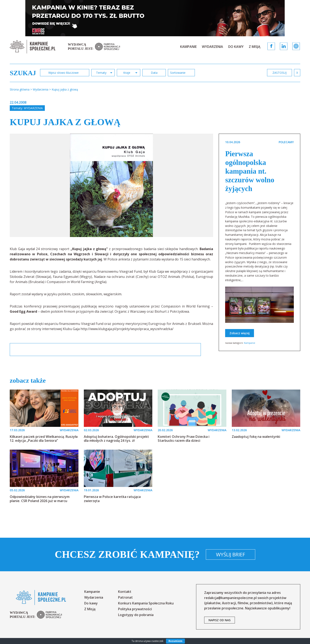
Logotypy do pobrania (136, 615)
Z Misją (255, 47)
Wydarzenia (212, 47)
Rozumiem (175, 641)
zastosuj (279, 73)
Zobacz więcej (240, 333)
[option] (111, 185)
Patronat (125, 597)
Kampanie (188, 47)
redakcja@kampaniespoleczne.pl (230, 598)
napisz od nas (220, 620)
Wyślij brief (231, 554)
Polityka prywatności (135, 609)
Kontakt (125, 592)
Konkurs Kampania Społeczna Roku (146, 603)
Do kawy (236, 47)
